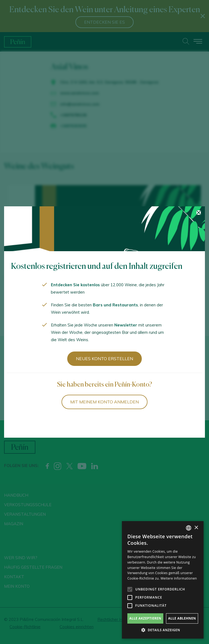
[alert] (163, 580)
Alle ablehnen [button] (182, 618)
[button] (163, 630)
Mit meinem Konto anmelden (104, 402)
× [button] (196, 528)
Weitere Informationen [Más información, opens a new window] (179, 578)
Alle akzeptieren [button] (145, 618)
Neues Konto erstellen (104, 359)
